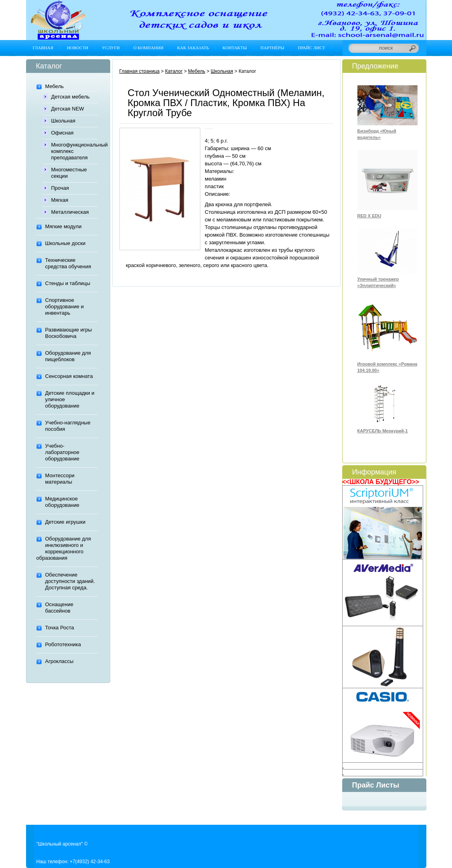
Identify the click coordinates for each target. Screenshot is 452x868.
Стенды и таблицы (68, 283)
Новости (78, 48)
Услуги (111, 48)
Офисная (63, 133)
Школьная (64, 121)
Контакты (235, 48)
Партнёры (272, 48)
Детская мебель (71, 97)
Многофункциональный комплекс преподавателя (75, 151)
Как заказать (193, 48)
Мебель (55, 86)
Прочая (60, 188)
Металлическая (70, 212)
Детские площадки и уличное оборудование (70, 399)
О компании (148, 48)
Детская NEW (68, 109)
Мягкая (60, 200)
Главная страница (140, 71)
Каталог (174, 71)
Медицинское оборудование (63, 502)
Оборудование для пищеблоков (68, 356)
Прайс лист (311, 48)
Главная (43, 48)
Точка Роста (60, 628)
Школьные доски (66, 243)
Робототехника (63, 644)
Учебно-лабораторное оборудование (63, 452)
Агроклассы (60, 661)
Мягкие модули (64, 226)
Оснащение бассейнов (59, 608)
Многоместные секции (69, 173)
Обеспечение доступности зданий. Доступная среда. (70, 581)
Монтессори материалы (60, 479)
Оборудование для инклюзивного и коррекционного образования (64, 548)
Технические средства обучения (68, 263)
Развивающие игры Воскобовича (69, 333)
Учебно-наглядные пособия (68, 426)
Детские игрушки (66, 522)
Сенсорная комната (69, 376)
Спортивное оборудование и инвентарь (65, 306)
